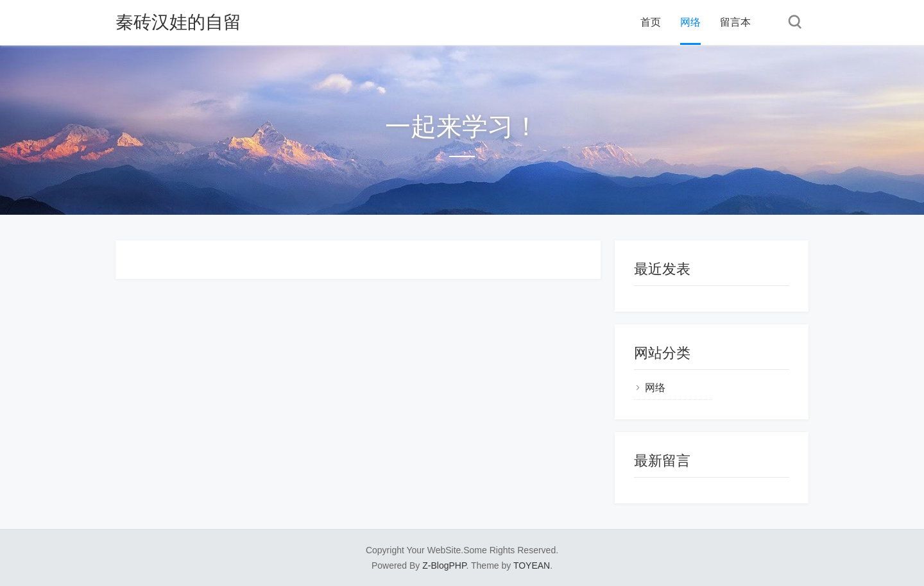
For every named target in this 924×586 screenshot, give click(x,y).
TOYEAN (532, 565)
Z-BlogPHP (444, 565)
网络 (690, 22)
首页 (651, 22)
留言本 (735, 22)
